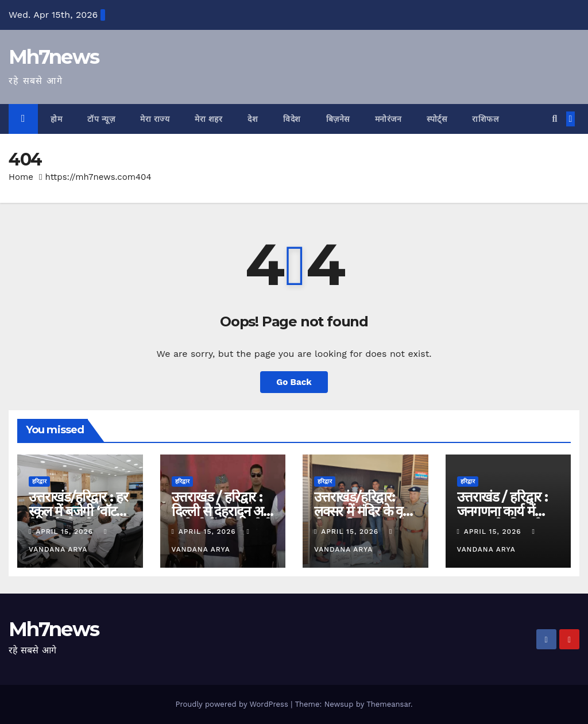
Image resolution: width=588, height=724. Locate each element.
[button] (554, 119)
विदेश (292, 119)
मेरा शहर (208, 119)
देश (253, 119)
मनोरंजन (388, 119)
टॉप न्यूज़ (101, 119)
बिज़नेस (338, 119)
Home (21, 177)
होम (56, 119)
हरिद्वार (39, 481)
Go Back (294, 382)
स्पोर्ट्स (437, 119)
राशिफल (485, 119)
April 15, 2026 (66, 532)
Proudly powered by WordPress (233, 704)
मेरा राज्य (155, 119)
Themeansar (388, 704)
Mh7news (54, 57)
